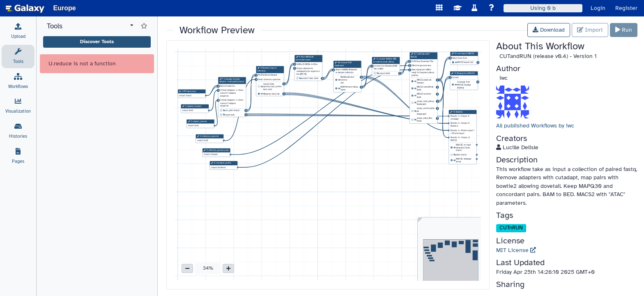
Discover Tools (97, 42)
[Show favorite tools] (144, 26)
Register (626, 8)
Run (624, 30)
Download (549, 30)
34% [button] (208, 268)
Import (590, 30)
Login (598, 8)
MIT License (516, 250)
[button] (187, 268)
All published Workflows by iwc (535, 126)
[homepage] (25, 8)
